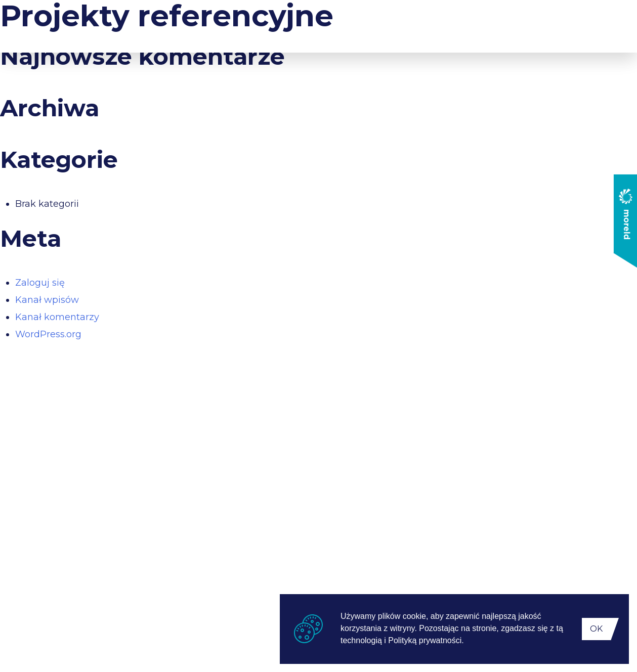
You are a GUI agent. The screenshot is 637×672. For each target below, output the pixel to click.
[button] (468, 642)
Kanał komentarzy (57, 317)
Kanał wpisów (47, 300)
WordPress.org (48, 334)
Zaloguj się (40, 283)
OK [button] (596, 629)
